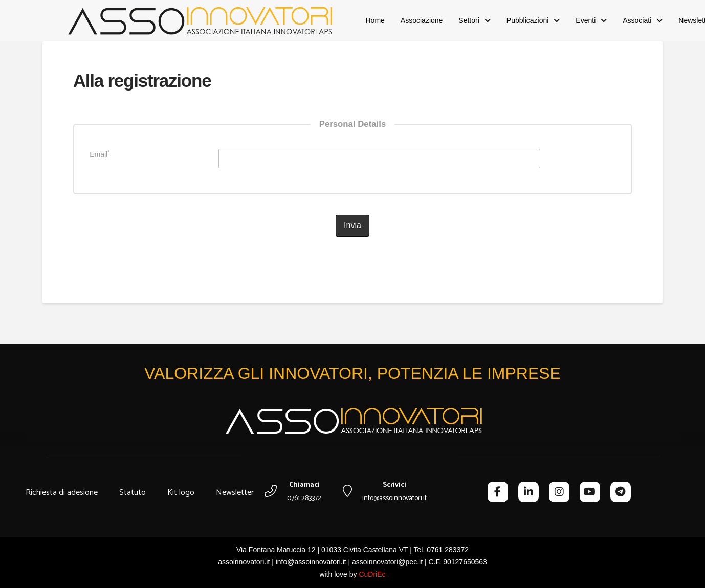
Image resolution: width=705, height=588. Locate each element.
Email (100, 154)
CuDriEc (372, 574)
